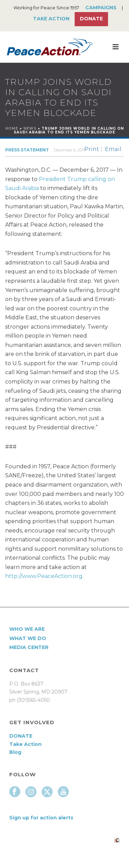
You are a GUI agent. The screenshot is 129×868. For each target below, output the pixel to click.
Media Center (29, 647)
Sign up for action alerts (41, 818)
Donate (91, 19)
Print (92, 149)
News (30, 128)
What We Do (28, 638)
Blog (15, 752)
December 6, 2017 (69, 150)
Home (12, 128)
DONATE (21, 736)
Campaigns (101, 8)
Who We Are (27, 629)
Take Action (51, 19)
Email (113, 149)
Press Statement (27, 150)
